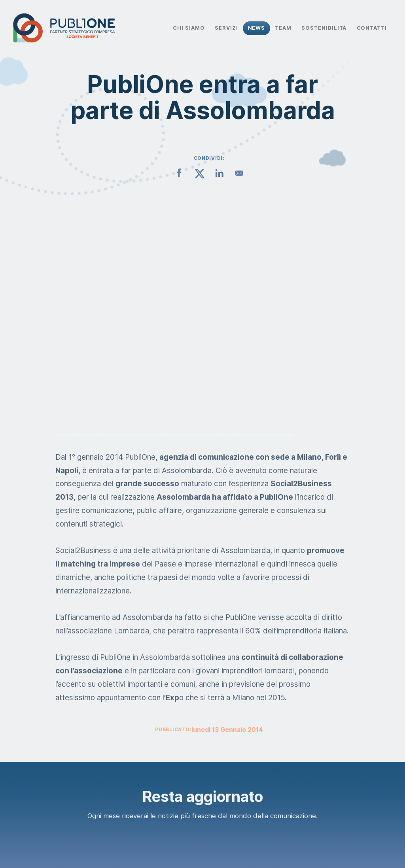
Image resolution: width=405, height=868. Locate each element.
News (257, 28)
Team (283, 28)
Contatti (372, 28)
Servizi (226, 28)
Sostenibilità (324, 28)
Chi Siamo (189, 28)
